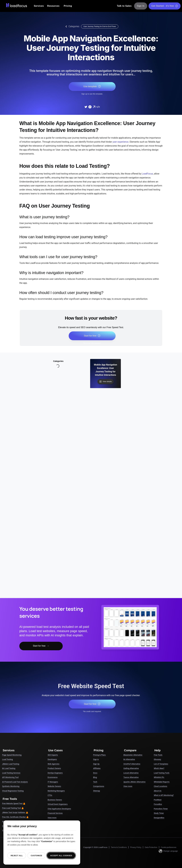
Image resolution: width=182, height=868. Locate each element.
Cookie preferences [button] (169, 847)
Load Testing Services (11, 773)
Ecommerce (53, 777)
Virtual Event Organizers (58, 804)
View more (52, 818)
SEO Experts (53, 755)
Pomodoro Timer (161, 809)
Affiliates (97, 768)
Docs (95, 773)
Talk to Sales (124, 6)
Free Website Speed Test (14, 804)
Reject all (17, 856)
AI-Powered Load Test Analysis (15, 782)
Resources (53, 6)
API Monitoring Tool (10, 777)
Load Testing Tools (162, 773)
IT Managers (53, 782)
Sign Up (96, 764)
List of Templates (161, 764)
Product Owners (54, 768)
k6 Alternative (129, 759)
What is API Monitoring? (164, 795)
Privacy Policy (136, 847)
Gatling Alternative (131, 768)
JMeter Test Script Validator (15, 813)
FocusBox (158, 804)
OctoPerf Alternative (132, 764)
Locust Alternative (131, 773)
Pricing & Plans (99, 755)
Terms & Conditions (119, 847)
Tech (95, 782)
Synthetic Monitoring (11, 786)
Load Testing (7, 759)
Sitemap (97, 791)
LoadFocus (147, 174)
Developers (52, 759)
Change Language (168, 851)
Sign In (141, 6)
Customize (36, 856)
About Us (158, 791)
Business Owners (55, 800)
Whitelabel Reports (162, 782)
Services (39, 6)
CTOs (50, 795)
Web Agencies (54, 764)
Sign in (96, 759)
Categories (72, 26)
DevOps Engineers (55, 773)
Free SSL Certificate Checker (15, 817)
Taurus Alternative (131, 777)
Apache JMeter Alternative (134, 782)
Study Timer (159, 813)
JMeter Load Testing (11, 764)
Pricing (68, 6)
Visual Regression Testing (13, 791)
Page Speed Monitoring (12, 755)
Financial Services (55, 813)
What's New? (159, 768)
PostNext (158, 800)
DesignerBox (159, 818)
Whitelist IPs (159, 777)
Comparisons (99, 786)
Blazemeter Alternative (133, 755)
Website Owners (54, 786)
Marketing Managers (56, 791)
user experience (120, 142)
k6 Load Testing (9, 768)
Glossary (157, 759)
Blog (95, 777)
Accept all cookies (61, 856)
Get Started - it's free (165, 6)
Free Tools (158, 755)
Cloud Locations (161, 786)
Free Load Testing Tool (13, 808)
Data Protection (151, 847)
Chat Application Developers (59, 809)
